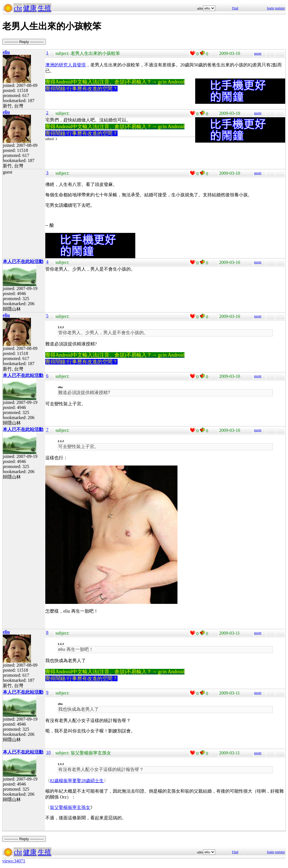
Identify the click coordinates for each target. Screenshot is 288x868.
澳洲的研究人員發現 (66, 65)
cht (18, 8)
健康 (30, 8)
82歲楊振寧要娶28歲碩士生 (77, 781)
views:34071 (14, 861)
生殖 (44, 8)
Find (235, 8)
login (270, 8)
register (280, 8)
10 (48, 752)
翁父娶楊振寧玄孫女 (70, 807)
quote (258, 53)
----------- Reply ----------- (24, 42)
